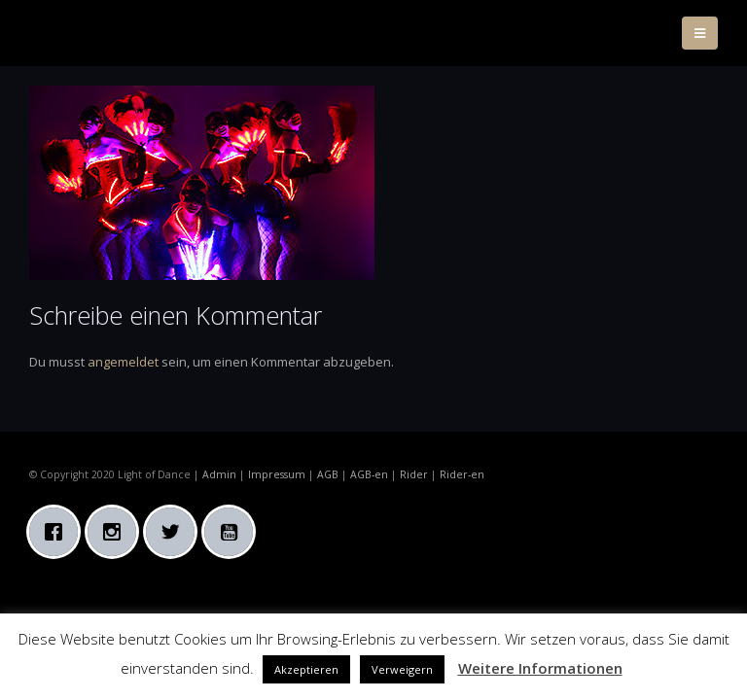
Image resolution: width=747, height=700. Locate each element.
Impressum (277, 474)
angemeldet (123, 362)
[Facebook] (58, 532)
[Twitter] (175, 532)
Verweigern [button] (402, 669)
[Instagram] (117, 532)
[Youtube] (233, 532)
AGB (328, 474)
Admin (219, 474)
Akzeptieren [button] (306, 669)
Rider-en (462, 474)
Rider (414, 474)
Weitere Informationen (540, 668)
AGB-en (369, 474)
